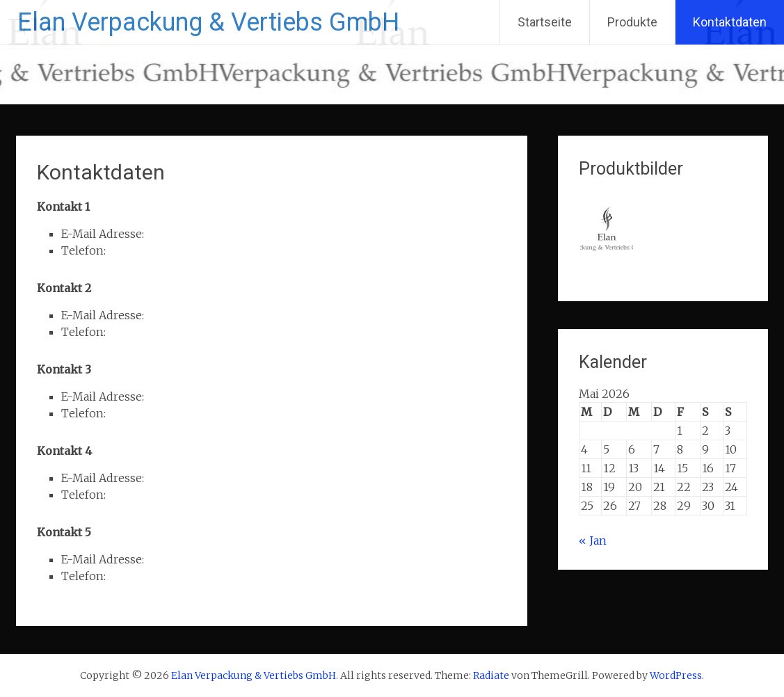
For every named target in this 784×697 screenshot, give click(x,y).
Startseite (545, 22)
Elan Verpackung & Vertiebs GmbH (208, 22)
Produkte (632, 22)
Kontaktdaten (730, 22)
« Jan (593, 540)
